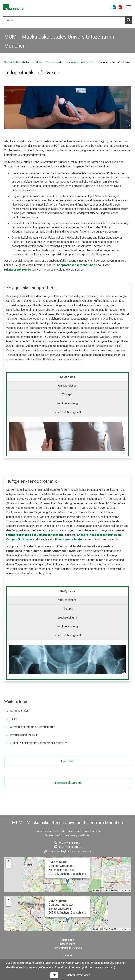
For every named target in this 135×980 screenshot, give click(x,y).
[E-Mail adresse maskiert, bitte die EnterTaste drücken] (68, 851)
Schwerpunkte (54, 62)
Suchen (130, 20)
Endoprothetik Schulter (68, 783)
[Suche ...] (64, 20)
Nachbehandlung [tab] (67, 403)
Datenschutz (68, 944)
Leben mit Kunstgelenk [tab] (67, 412)
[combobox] (67, 20)
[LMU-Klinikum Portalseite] (15, 8)
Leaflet (96, 890)
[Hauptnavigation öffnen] (129, 7)
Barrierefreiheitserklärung (67, 948)
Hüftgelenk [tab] (67, 591)
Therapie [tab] (68, 395)
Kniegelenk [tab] (68, 377)
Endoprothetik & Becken (81, 62)
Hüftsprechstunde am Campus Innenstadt (35, 535)
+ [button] (8, 861)
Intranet (67, 956)
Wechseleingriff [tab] (67, 618)
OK (54, 975)
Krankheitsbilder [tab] (68, 386)
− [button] (8, 865)
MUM (39, 62)
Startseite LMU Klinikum (18, 62)
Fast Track (67, 761)
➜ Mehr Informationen (77, 975)
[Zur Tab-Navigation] (124, 453)
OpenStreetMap (111, 890)
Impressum (67, 940)
